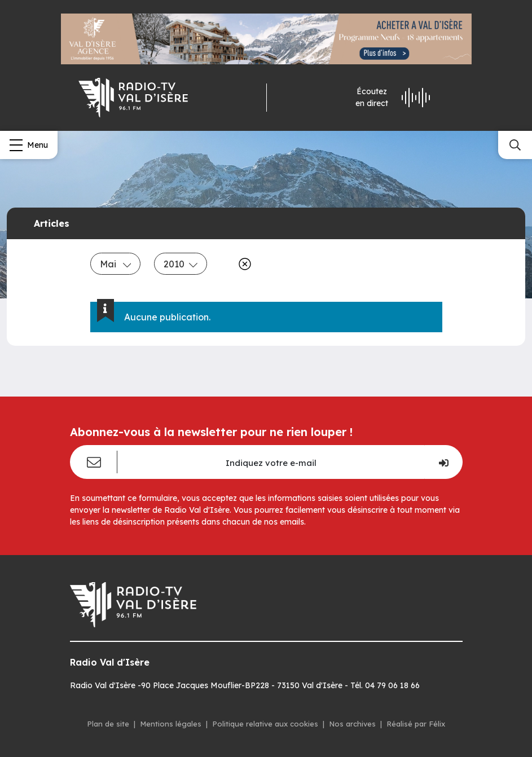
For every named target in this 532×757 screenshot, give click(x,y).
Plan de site (108, 724)
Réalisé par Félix (416, 724)
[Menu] (29, 145)
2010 (181, 264)
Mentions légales (171, 724)
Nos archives (352, 724)
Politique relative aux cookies (265, 724)
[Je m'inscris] (443, 462)
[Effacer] (243, 264)
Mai (116, 264)
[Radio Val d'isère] (133, 98)
